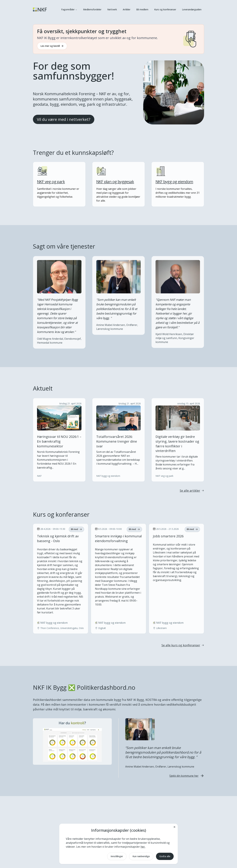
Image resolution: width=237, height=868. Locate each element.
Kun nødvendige (141, 856)
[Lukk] (174, 827)
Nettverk (112, 9)
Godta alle (165, 856)
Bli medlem (142, 9)
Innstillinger (117, 856)
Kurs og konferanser (165, 9)
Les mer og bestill (52, 46)
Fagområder (69, 9)
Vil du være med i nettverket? (64, 119)
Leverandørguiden (192, 9)
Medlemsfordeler (92, 9)
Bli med (76, 529)
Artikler (127, 9)
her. (143, 847)
